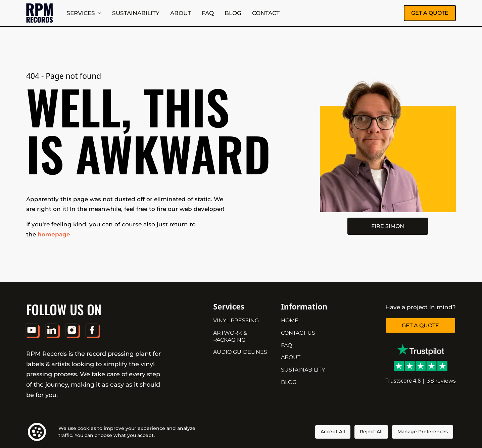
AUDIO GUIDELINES (240, 352)
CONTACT (266, 13)
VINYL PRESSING (236, 320)
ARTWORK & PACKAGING (230, 336)
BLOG (233, 13)
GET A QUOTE (430, 13)
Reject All (371, 432)
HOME (290, 320)
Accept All (333, 432)
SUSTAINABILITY (136, 13)
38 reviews (441, 381)
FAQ (208, 13)
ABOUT (181, 13)
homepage (54, 234)
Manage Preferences (423, 432)
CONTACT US (298, 333)
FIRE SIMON (388, 226)
